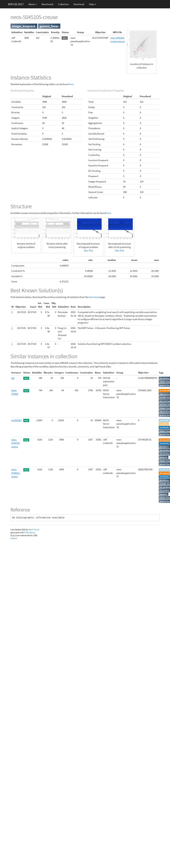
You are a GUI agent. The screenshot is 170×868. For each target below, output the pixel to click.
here (71, 84)
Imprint (14, 538)
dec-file (88, 250)
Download (79, 4)
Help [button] (92, 4)
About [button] (33, 4)
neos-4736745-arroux (16, 443)
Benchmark (47, 4)
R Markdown (30, 532)
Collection (63, 4)
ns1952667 (16, 420)
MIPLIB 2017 (16, 4)
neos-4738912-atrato (16, 473)
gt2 (13, 378)
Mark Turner (34, 530)
